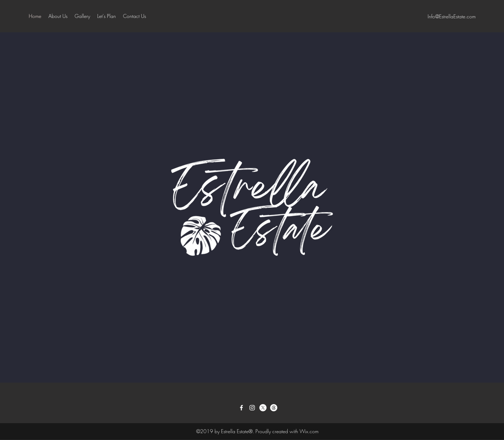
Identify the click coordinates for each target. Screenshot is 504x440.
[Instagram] (252, 408)
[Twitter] (263, 408)
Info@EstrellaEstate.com (452, 16)
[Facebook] (241, 408)
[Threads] (274, 408)
